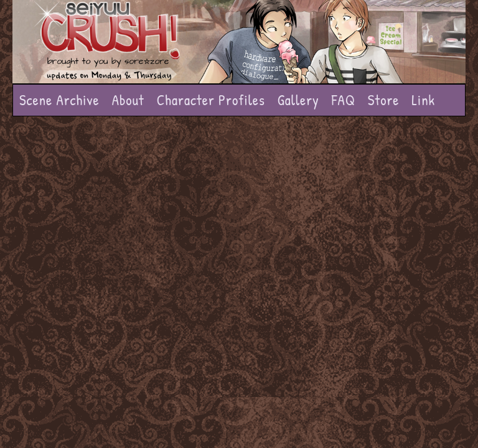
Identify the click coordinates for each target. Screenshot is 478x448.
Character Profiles (211, 100)
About (128, 100)
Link (423, 100)
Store (384, 100)
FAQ (344, 100)
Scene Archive (59, 100)
